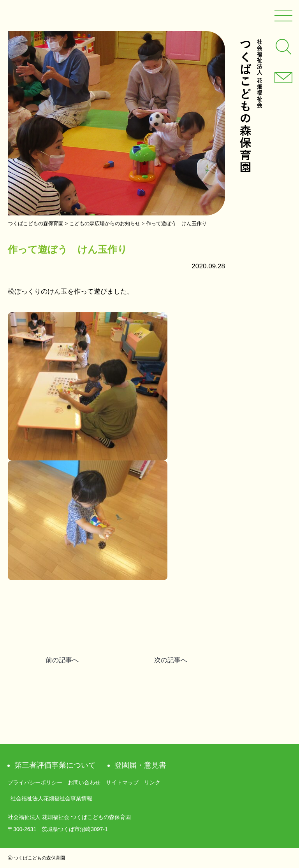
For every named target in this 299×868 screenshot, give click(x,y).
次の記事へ (171, 660)
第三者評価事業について (55, 765)
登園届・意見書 (140, 765)
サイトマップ (122, 782)
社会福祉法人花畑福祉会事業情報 (51, 798)
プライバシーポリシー (35, 782)
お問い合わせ (84, 782)
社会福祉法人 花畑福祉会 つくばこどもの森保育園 (251, 106)
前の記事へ (62, 660)
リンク (152, 782)
